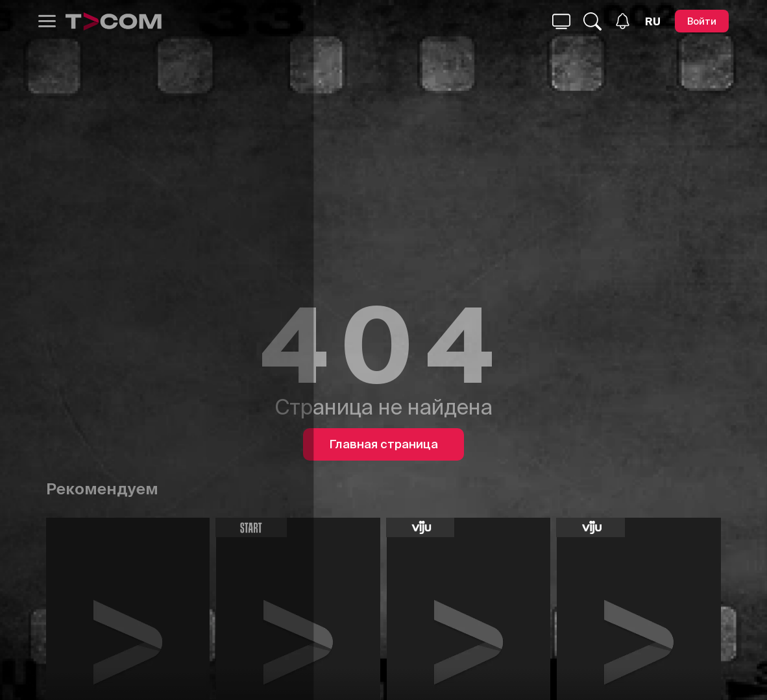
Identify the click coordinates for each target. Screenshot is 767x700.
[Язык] (653, 21)
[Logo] (114, 21)
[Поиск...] (561, 21)
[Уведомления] (623, 21)
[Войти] (702, 21)
